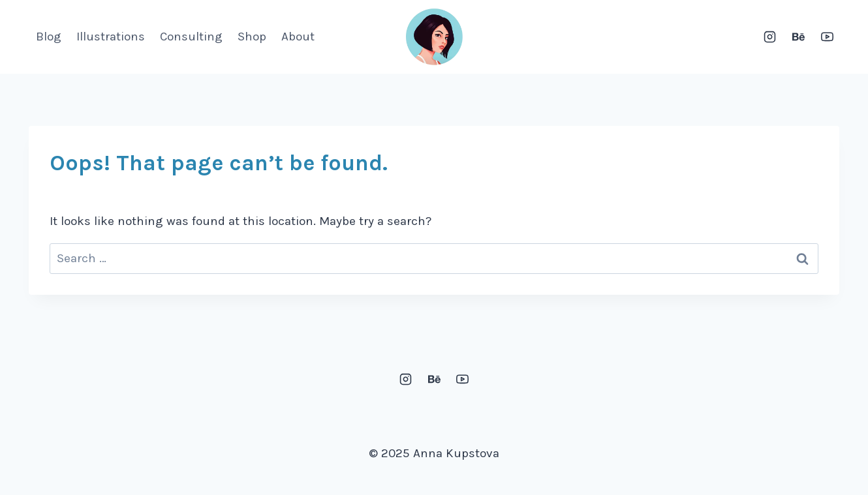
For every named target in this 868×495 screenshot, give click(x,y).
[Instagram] (770, 37)
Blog (49, 37)
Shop (252, 37)
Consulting (191, 37)
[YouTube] (827, 37)
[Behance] (798, 37)
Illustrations (111, 37)
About (298, 37)
